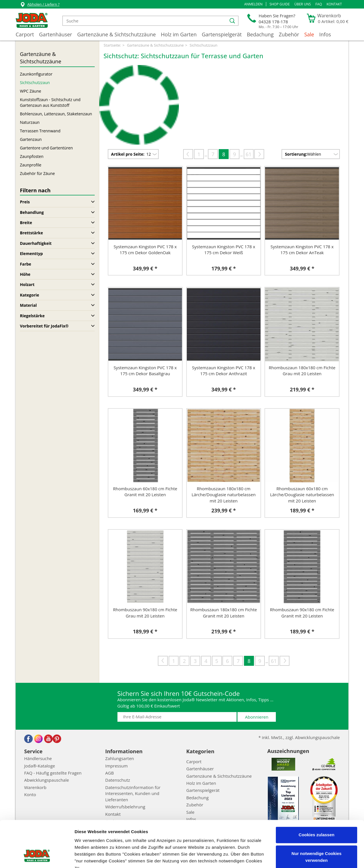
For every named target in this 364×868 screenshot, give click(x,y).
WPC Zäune (31, 91)
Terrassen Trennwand (40, 131)
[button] (254, 4)
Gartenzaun (31, 139)
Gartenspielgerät (222, 34)
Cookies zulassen (317, 795)
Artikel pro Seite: (128, 154)
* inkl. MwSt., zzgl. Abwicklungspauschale (299, 737)
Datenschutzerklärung (192, 841)
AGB (109, 773)
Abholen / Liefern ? (40, 5)
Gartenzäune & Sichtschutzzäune (116, 34)
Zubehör (289, 34)
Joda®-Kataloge (40, 766)
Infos (325, 34)
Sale (309, 34)
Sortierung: (296, 154)
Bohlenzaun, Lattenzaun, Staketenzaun (56, 114)
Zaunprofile (31, 165)
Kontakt (334, 4)
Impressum (156, 834)
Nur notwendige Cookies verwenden (317, 816)
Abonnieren (257, 717)
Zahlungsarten (120, 758)
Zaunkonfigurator (36, 74)
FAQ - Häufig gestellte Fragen (53, 773)
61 (249, 154)
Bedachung (260, 34)
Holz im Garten (179, 34)
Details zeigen (89, 857)
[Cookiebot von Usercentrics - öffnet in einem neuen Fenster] (37, 857)
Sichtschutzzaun (35, 83)
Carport (25, 34)
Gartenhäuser (55, 34)
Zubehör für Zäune (37, 173)
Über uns (303, 4)
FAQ (319, 4)
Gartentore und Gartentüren (46, 148)
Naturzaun (30, 122)
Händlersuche (38, 758)
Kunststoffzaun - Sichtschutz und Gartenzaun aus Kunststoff (50, 102)
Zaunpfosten (32, 156)
